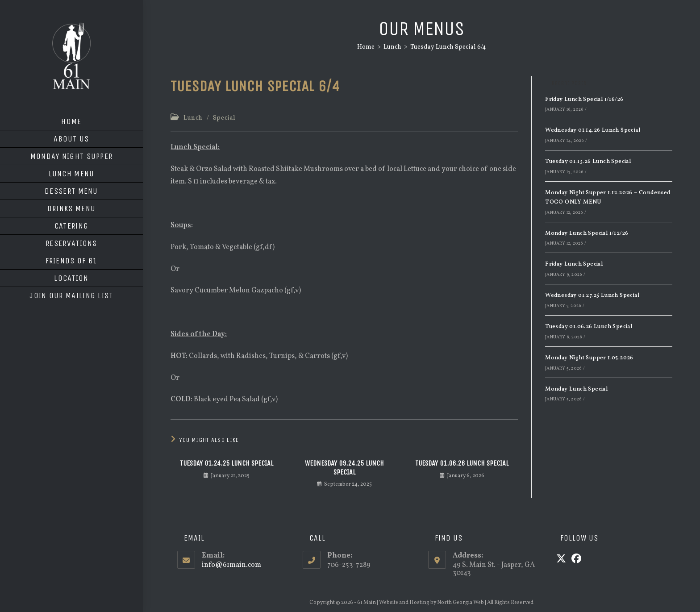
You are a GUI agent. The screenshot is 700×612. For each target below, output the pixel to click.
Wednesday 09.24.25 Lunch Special (344, 467)
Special (224, 118)
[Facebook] (576, 560)
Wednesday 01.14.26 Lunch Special (593, 130)
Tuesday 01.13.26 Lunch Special (588, 162)
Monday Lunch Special (576, 389)
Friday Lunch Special (574, 264)
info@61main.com (231, 565)
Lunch (193, 118)
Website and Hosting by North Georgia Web (431, 603)
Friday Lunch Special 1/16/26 (584, 100)
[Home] (366, 47)
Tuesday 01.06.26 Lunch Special (462, 463)
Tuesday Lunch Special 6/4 (448, 47)
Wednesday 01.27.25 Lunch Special (592, 296)
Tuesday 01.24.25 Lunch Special (227, 463)
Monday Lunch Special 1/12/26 (587, 233)
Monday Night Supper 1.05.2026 (589, 358)
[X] (561, 560)
